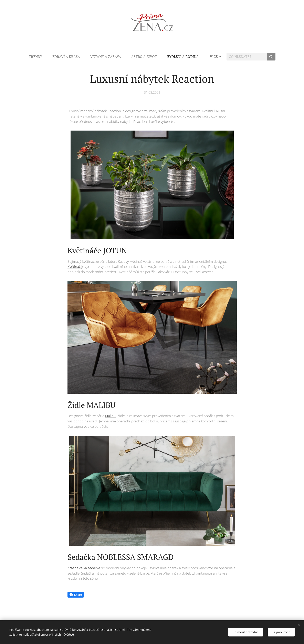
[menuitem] (38, 57)
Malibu (110, 416)
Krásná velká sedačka (84, 568)
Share (76, 595)
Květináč (74, 267)
